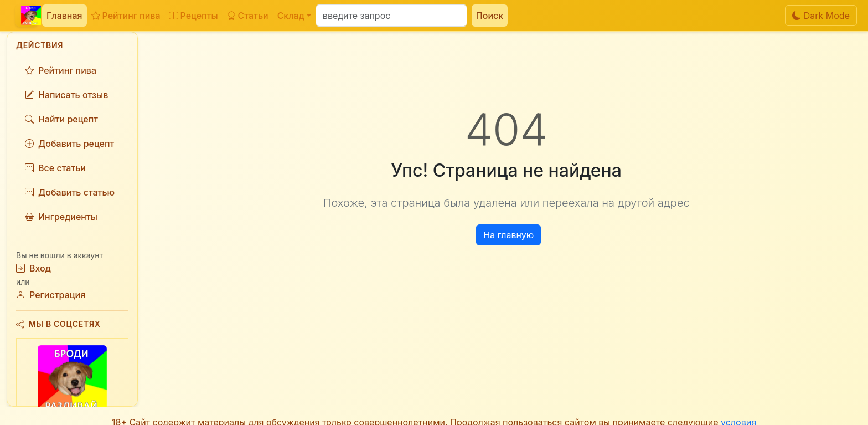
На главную (508, 235)
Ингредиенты (61, 217)
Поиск (490, 16)
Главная (64, 16)
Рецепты (193, 16)
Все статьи (55, 168)
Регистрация (51, 295)
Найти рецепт (61, 119)
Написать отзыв (66, 95)
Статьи (248, 16)
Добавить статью (70, 192)
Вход (33, 268)
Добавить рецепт (69, 144)
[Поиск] (391, 16)
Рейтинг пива (126, 16)
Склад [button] (291, 16)
